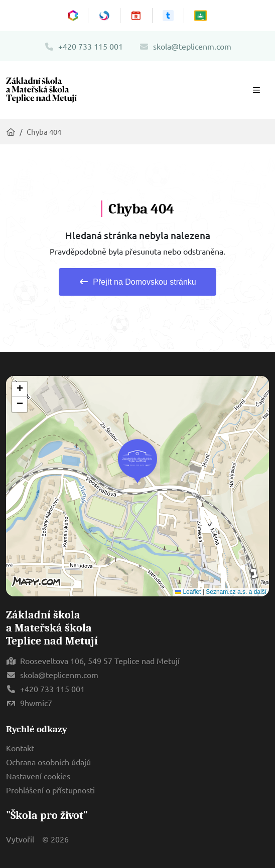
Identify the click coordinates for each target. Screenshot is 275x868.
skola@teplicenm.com (185, 46)
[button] (137, 461)
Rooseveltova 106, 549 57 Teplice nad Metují (100, 661)
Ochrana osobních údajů (48, 762)
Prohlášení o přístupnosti (50, 790)
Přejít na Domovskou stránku (137, 282)
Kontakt (20, 748)
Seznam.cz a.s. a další (236, 592)
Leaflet (188, 592)
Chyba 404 (44, 132)
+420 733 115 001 (84, 46)
